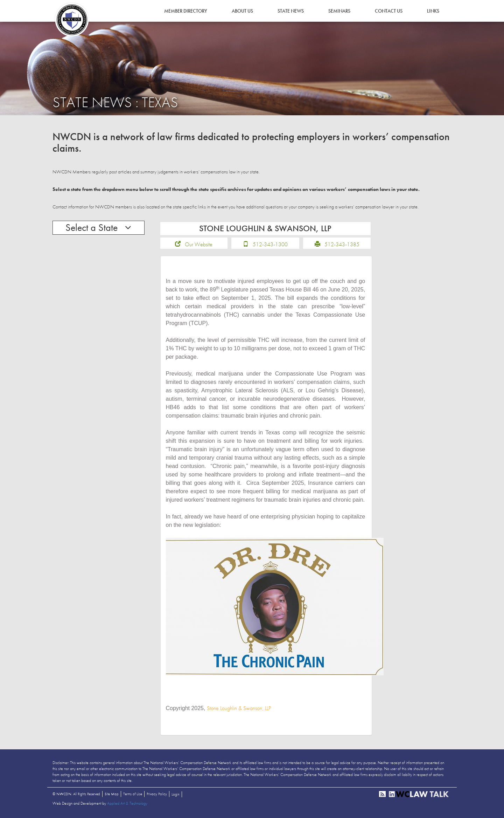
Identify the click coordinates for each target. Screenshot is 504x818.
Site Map (112, 795)
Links (433, 11)
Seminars (339, 11)
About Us (242, 11)
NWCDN (72, 20)
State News (291, 11)
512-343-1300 (270, 245)
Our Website (199, 245)
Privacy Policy (157, 795)
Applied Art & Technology (127, 804)
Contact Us (389, 11)
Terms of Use (133, 795)
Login (176, 795)
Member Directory (186, 11)
